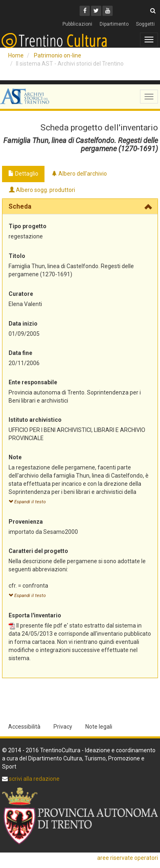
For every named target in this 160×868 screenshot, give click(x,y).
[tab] (80, 207)
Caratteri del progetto (38, 551)
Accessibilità (24, 727)
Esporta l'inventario (35, 615)
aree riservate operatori (128, 858)
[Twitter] (96, 11)
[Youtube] (108, 11)
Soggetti (145, 24)
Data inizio (23, 324)
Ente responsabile (33, 382)
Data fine (20, 353)
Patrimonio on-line (58, 55)
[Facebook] (85, 11)
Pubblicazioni (77, 24)
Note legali (99, 727)
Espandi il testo (27, 502)
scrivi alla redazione (34, 779)
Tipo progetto (28, 226)
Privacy (63, 727)
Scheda (20, 206)
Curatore (21, 294)
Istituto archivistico (35, 420)
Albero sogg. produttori (42, 190)
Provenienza (26, 522)
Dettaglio (23, 174)
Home (16, 55)
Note (15, 457)
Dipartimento (114, 24)
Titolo (17, 256)
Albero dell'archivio (79, 174)
